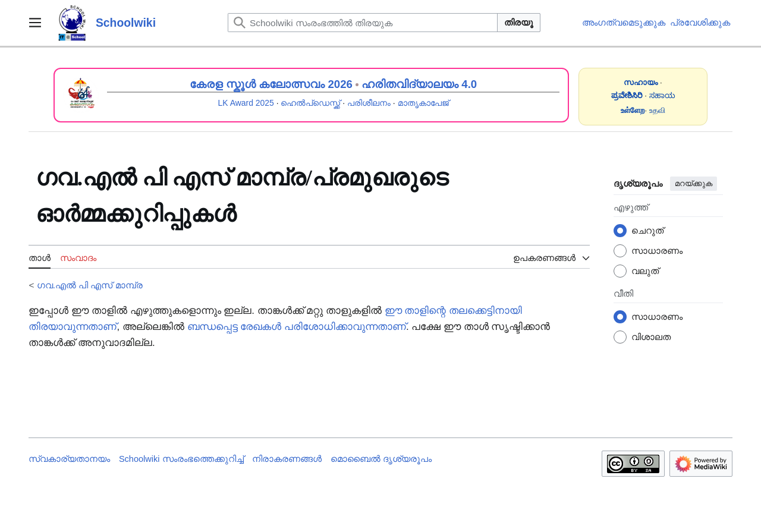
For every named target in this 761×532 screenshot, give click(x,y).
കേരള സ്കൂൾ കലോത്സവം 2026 (271, 84)
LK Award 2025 (246, 103)
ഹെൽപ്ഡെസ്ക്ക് (310, 103)
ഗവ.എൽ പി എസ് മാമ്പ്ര (90, 285)
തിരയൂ (519, 22)
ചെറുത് (647, 230)
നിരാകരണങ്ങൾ (287, 459)
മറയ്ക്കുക (694, 183)
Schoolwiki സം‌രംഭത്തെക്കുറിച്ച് (181, 459)
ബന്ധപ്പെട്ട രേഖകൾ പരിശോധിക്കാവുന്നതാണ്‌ (297, 327)
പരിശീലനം (369, 103)
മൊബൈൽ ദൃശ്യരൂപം (381, 459)
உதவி (657, 110)
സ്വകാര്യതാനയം (69, 459)
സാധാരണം (657, 251)
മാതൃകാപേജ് (423, 103)
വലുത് (645, 271)
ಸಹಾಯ (662, 95)
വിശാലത (651, 337)
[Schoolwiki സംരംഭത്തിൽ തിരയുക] (363, 23)
